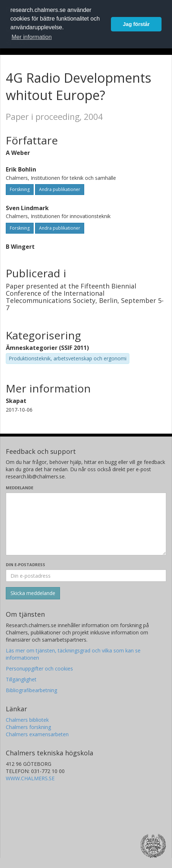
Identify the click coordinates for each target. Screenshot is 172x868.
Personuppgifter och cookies (39, 669)
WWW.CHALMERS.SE (30, 778)
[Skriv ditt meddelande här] (86, 524)
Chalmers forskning (28, 727)
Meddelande (20, 488)
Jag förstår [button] (136, 24)
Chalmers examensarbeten (37, 734)
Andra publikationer (60, 189)
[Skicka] (33, 593)
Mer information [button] (32, 37)
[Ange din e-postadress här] (86, 576)
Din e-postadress (25, 565)
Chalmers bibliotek (27, 720)
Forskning (20, 189)
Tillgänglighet (21, 679)
